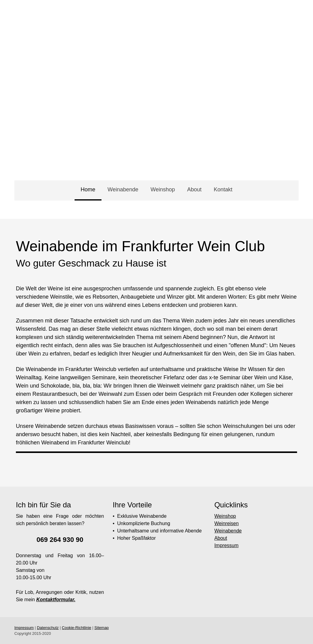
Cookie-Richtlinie (76, 628)
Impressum (226, 545)
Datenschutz (48, 628)
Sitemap (102, 628)
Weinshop (163, 190)
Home (88, 190)
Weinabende (123, 190)
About (194, 190)
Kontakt (223, 190)
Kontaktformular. (56, 600)
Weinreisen (226, 523)
